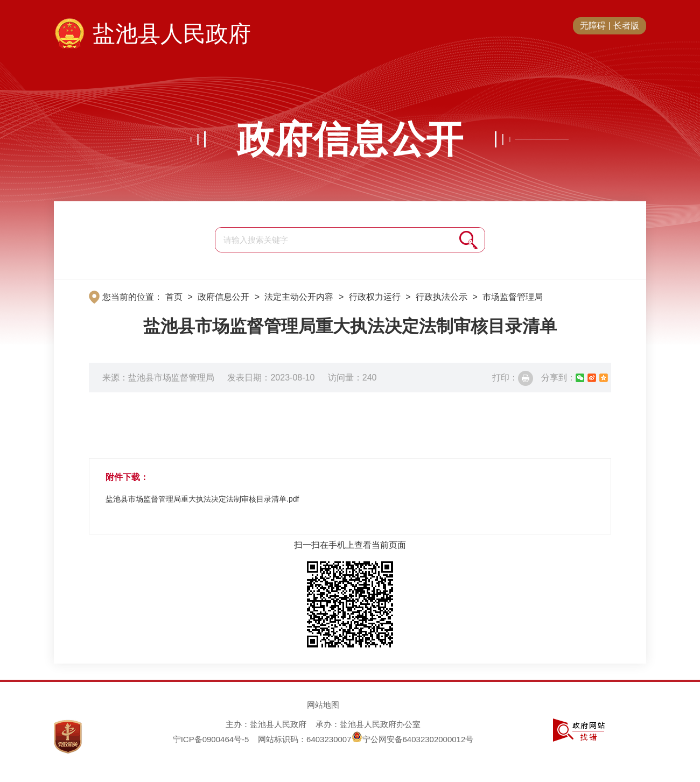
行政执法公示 (442, 297)
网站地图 (323, 705)
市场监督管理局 (513, 297)
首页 (174, 297)
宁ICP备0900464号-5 (211, 739)
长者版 (626, 26)
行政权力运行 (375, 297)
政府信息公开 (350, 139)
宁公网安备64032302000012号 (413, 739)
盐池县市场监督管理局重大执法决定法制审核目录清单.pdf (202, 499)
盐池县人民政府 (172, 34)
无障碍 (593, 26)
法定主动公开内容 (299, 297)
